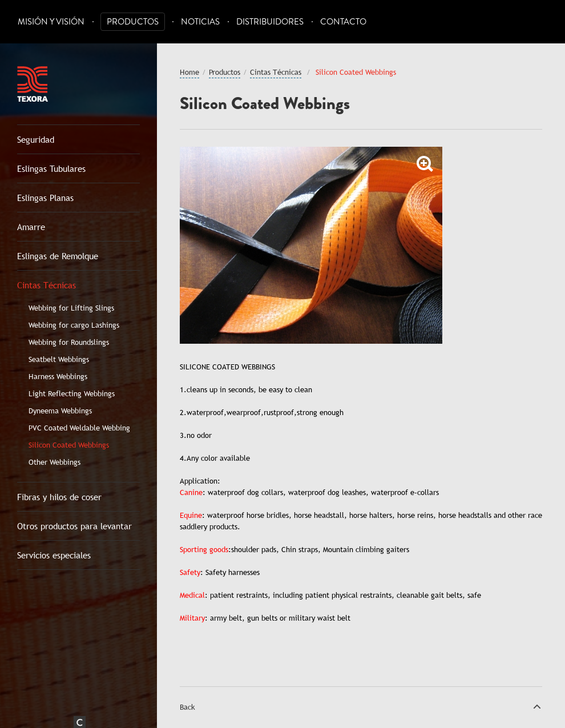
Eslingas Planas (45, 198)
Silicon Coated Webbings (69, 445)
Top (537, 706)
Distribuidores (270, 22)
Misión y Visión (51, 22)
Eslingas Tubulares (51, 168)
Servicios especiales (54, 555)
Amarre (31, 227)
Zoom (425, 164)
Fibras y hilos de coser (59, 497)
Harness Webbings (58, 376)
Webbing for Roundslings (69, 342)
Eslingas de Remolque (58, 256)
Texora (33, 84)
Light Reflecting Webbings (72, 393)
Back (187, 707)
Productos (133, 22)
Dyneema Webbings (60, 411)
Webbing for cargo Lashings (74, 325)
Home (189, 72)
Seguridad (36, 139)
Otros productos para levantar (74, 526)
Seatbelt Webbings (59, 359)
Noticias (200, 22)
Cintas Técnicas (47, 285)
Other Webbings (55, 462)
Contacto (343, 22)
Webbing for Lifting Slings (71, 308)
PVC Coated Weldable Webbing (79, 428)
